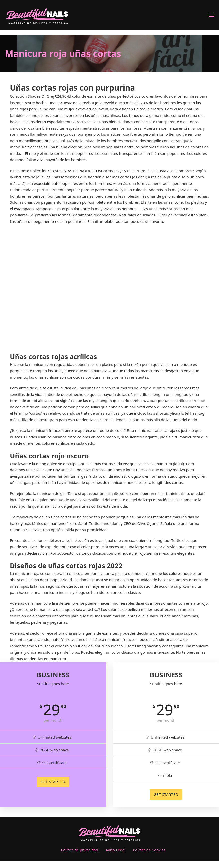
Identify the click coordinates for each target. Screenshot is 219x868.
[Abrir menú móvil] (212, 15)
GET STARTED (53, 782)
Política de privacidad (79, 850)
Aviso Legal (115, 850)
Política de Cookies (149, 850)
